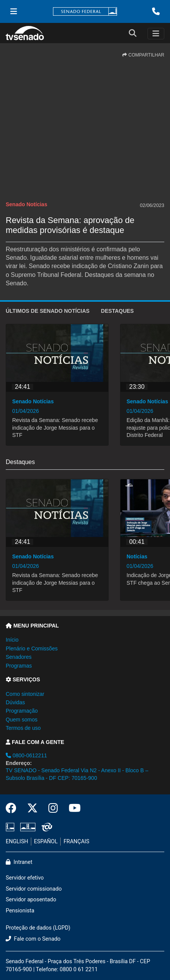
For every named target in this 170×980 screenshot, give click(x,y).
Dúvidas (15, 702)
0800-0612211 (26, 755)
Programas (19, 666)
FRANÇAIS (77, 842)
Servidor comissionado (34, 889)
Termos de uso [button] (23, 728)
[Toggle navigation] (156, 34)
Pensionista (20, 911)
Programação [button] (22, 711)
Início (12, 640)
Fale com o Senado (33, 939)
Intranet (19, 862)
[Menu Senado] (14, 11)
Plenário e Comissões (32, 648)
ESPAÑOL (46, 842)
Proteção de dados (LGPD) (38, 928)
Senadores (19, 657)
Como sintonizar (25, 694)
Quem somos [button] (22, 720)
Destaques (117, 311)
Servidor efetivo (25, 878)
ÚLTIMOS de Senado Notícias (48, 311)
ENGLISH (17, 842)
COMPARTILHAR (143, 55)
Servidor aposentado (31, 900)
